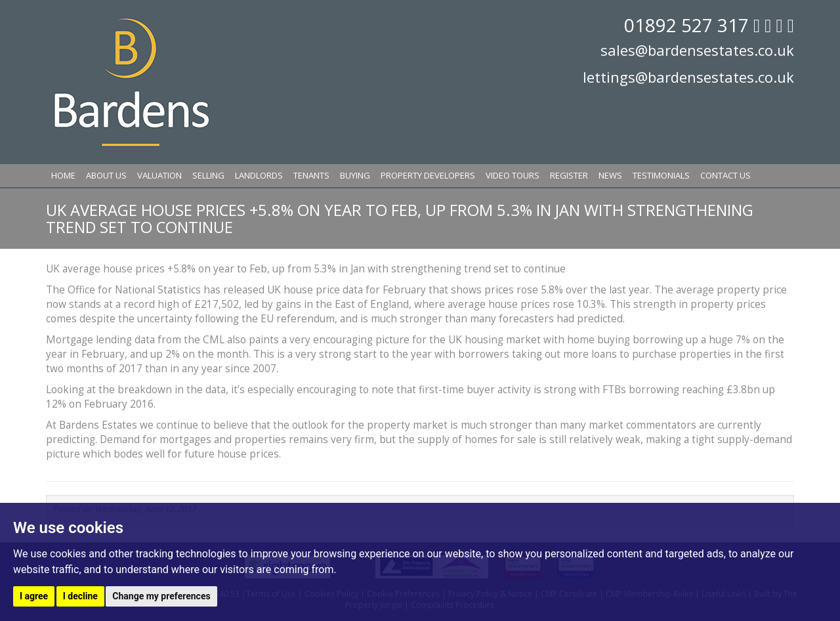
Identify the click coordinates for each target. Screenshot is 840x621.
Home (63, 175)
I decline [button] (80, 596)
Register (569, 175)
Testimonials (661, 175)
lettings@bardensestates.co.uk (688, 77)
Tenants (311, 175)
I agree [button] (34, 596)
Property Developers (428, 175)
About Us (106, 175)
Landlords (259, 175)
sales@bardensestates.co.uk (697, 50)
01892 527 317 (689, 25)
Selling (208, 175)
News (610, 175)
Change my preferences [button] (161, 596)
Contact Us (725, 175)
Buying (355, 175)
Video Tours (513, 175)
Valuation (159, 175)
